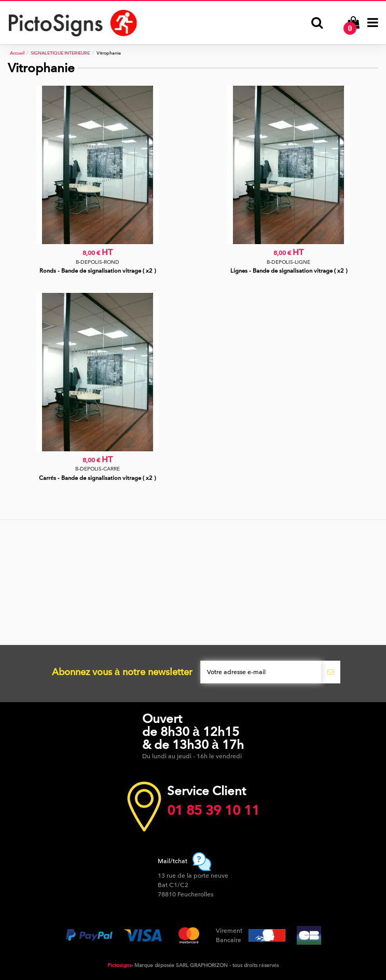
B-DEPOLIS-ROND (98, 262)
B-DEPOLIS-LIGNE (288, 262)
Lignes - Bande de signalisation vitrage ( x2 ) (289, 271)
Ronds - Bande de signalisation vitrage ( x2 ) (98, 271)
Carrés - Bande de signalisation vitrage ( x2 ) (97, 478)
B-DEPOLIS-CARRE (98, 469)
